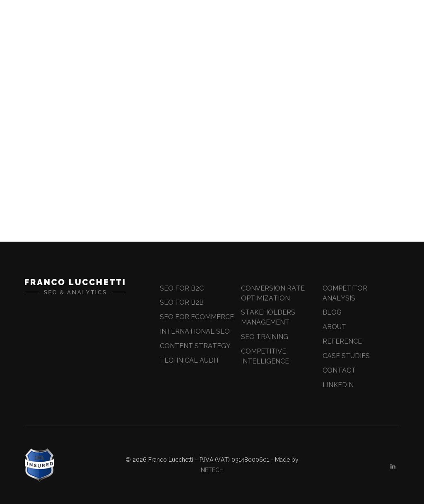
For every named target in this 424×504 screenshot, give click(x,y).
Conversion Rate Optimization (273, 293)
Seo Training (265, 337)
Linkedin (338, 385)
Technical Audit (190, 360)
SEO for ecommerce (197, 317)
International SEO (195, 331)
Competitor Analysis (345, 293)
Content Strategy (195, 346)
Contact (339, 370)
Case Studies (346, 356)
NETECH (212, 470)
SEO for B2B (182, 302)
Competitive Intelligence (265, 356)
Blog (332, 312)
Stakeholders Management (268, 317)
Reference (342, 341)
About (334, 327)
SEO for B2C (182, 288)
